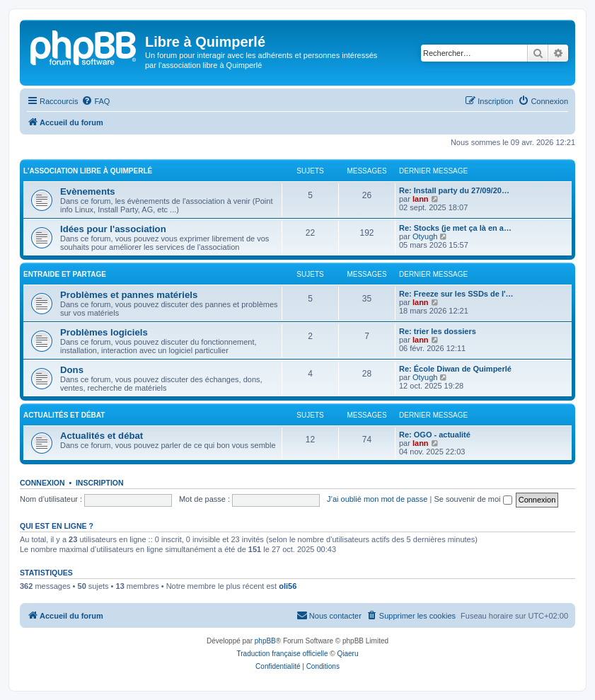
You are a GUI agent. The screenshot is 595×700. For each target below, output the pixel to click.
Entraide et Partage (65, 274)
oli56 (288, 586)
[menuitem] (96, 101)
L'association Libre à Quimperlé (88, 171)
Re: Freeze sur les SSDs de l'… (456, 294)
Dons (72, 370)
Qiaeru (347, 654)
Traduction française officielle (283, 654)
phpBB (265, 641)
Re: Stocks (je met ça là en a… (455, 228)
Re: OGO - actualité (435, 435)
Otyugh (425, 236)
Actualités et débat (64, 415)
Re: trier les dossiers (438, 331)
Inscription (100, 483)
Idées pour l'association (113, 229)
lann (421, 199)
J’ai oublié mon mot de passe (377, 499)
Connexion (42, 483)
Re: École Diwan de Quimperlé (455, 369)
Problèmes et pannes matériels (129, 295)
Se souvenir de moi (473, 499)
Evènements (88, 191)
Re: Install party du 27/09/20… (454, 190)
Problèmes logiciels (104, 332)
